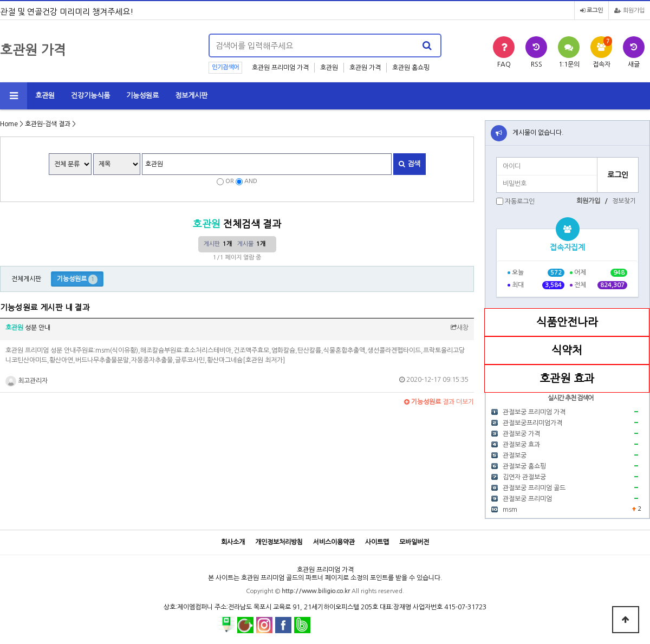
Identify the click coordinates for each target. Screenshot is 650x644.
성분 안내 (28, 328)
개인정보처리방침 (279, 542)
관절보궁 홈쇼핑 (524, 466)
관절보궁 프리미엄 (527, 499)
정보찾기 (624, 201)
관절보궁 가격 (521, 434)
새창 (460, 328)
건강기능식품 (90, 96)
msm (510, 510)
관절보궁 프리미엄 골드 (534, 488)
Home (9, 124)
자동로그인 (520, 201)
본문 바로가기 (0, 0)
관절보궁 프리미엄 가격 (534, 412)
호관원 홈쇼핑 (411, 68)
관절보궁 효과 (521, 445)
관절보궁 (515, 456)
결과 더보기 (439, 402)
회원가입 (629, 11)
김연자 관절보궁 (524, 477)
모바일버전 (414, 542)
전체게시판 (26, 279)
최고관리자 (27, 381)
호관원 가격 (365, 68)
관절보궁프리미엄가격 (532, 423)
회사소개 (233, 542)
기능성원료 (142, 96)
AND (251, 181)
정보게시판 (191, 96)
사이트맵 (377, 542)
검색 (409, 164)
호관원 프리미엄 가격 (280, 68)
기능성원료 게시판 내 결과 (45, 308)
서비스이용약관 (334, 542)
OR (230, 181)
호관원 (329, 68)
